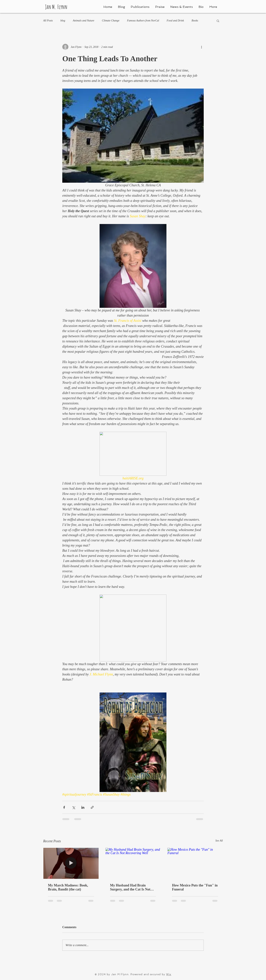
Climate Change (111, 21)
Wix (169, 974)
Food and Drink (175, 21)
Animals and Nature (84, 21)
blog (63, 21)
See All (219, 841)
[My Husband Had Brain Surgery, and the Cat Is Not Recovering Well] (133, 863)
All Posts (48, 21)
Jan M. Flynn (56, 7)
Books (195, 21)
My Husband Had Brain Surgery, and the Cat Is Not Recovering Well (130, 887)
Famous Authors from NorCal (143, 21)
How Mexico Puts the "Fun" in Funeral (195, 887)
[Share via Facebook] (64, 807)
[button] (218, 21)
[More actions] (201, 47)
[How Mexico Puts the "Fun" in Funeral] (195, 863)
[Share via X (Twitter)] (73, 807)
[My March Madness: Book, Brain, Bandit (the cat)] (71, 863)
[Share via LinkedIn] (83, 807)
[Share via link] (92, 807)
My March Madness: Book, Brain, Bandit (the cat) (68, 887)
